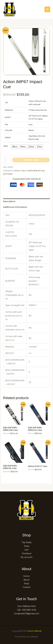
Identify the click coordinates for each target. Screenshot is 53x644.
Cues (23, 171)
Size (6, 146)
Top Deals (27, 542)
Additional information (15, 207)
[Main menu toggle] (47, 9)
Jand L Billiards (35, 631)
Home (26, 576)
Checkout (27, 553)
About (26, 580)
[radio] (15, 147)
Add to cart (31, 160)
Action (17, 171)
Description (9, 201)
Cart (26, 550)
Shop (27, 546)
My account (26, 557)
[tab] (27, 201)
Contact (27, 587)
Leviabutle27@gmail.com (26, 614)
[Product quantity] (7, 160)
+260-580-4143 (29, 610)
